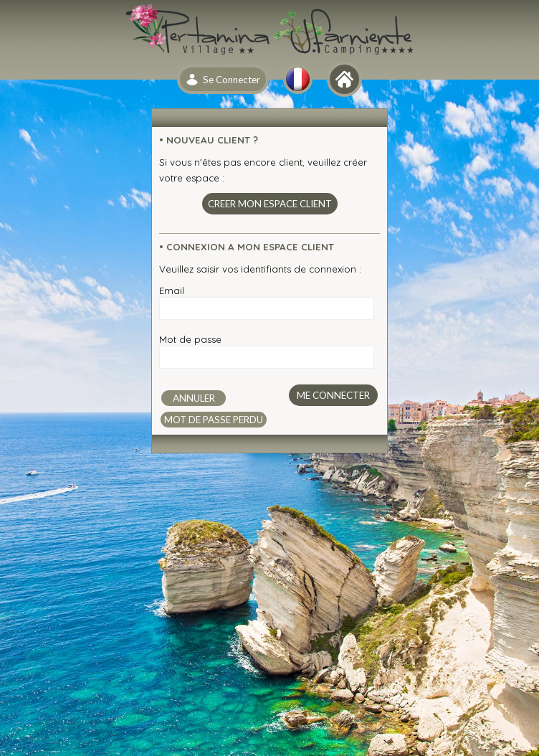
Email (172, 290)
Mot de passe (190, 339)
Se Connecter (232, 80)
